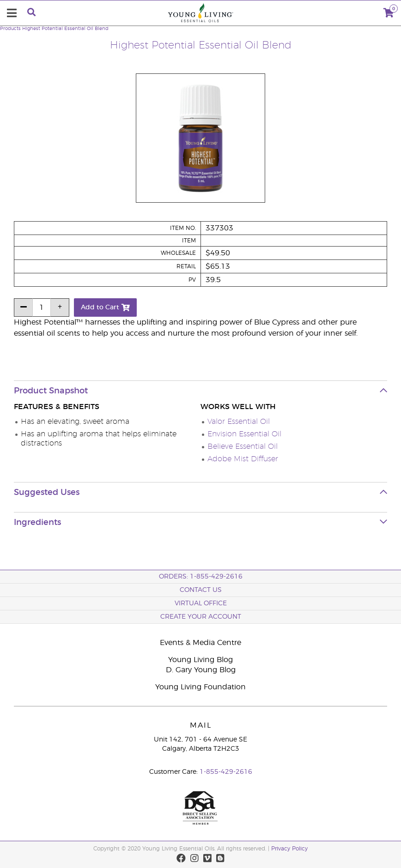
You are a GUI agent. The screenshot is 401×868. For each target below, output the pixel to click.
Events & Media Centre (200, 643)
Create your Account (201, 617)
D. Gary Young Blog (201, 670)
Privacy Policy (289, 849)
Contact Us (201, 590)
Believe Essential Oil (243, 446)
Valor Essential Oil (239, 422)
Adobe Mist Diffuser (243, 459)
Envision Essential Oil (244, 434)
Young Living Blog (200, 660)
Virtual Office (201, 603)
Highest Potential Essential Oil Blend (65, 29)
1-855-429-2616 (226, 772)
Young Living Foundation (200, 687)
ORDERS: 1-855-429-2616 (201, 577)
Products (10, 29)
